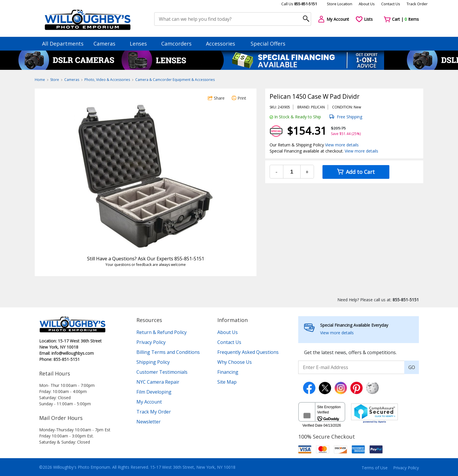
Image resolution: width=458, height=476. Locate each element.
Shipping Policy (153, 362)
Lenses (141, 44)
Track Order (417, 4)
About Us (367, 4)
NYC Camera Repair (158, 382)
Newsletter (149, 422)
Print (239, 98)
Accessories (223, 44)
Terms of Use (375, 468)
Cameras (107, 44)
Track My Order (154, 412)
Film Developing (154, 392)
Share (216, 98)
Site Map (227, 382)
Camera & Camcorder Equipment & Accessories (175, 80)
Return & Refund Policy (162, 332)
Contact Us (391, 4)
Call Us (299, 4)
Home (40, 80)
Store (55, 80)
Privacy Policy (151, 342)
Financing (228, 372)
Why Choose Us (235, 362)
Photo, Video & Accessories (107, 80)
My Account (149, 402)
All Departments (63, 44)
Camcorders (179, 44)
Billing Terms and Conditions (168, 352)
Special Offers (268, 44)
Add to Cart (356, 172)
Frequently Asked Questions (248, 352)
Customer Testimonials (162, 372)
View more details (342, 145)
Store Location (340, 4)
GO (412, 367)
